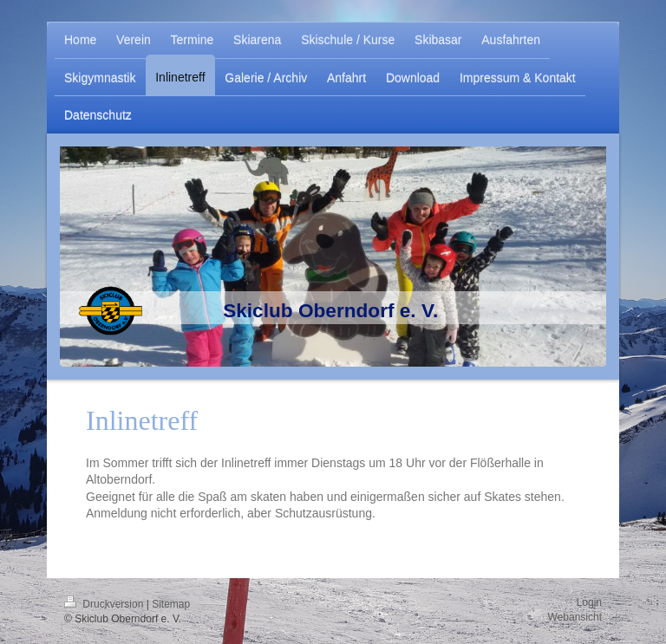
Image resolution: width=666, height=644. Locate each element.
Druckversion (105, 604)
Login (589, 602)
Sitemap (171, 604)
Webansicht (575, 617)
